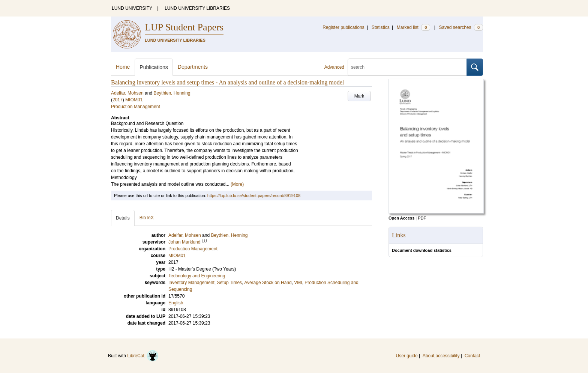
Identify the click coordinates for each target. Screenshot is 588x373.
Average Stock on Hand (268, 283)
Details (123, 218)
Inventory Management (191, 283)
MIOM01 (134, 100)
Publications (154, 67)
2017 (118, 100)
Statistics (381, 27)
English (176, 303)
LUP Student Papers (184, 27)
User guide (407, 356)
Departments (193, 67)
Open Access (401, 218)
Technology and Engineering (197, 276)
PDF (422, 218)
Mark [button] (359, 96)
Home (123, 67)
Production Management (136, 107)
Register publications (343, 27)
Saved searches (461, 27)
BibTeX (147, 218)
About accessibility (441, 356)
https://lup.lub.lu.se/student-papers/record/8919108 (254, 196)
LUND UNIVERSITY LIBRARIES (197, 8)
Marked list (413, 27)
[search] (407, 67)
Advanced (334, 67)
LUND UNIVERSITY (132, 8)
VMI (298, 283)
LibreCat (143, 356)
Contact (472, 356)
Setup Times (229, 283)
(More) (237, 184)
